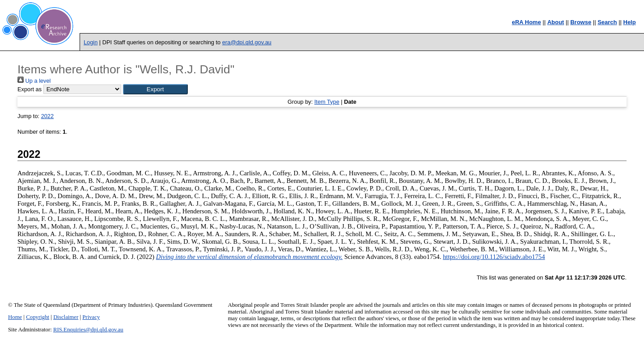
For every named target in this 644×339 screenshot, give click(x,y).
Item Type (327, 102)
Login (91, 42)
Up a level (34, 81)
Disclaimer (66, 317)
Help (630, 22)
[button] (155, 89)
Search (607, 22)
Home (15, 317)
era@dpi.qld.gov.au (247, 42)
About (556, 22)
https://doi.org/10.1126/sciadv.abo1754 (494, 257)
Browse (581, 22)
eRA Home (526, 22)
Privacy (91, 317)
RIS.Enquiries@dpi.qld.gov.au (88, 330)
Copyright (38, 317)
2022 (47, 116)
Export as (30, 89)
